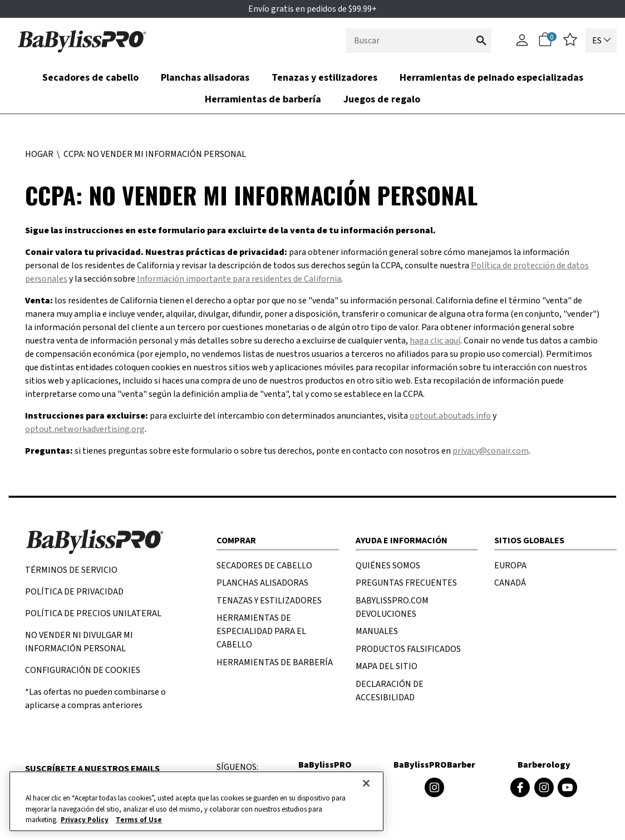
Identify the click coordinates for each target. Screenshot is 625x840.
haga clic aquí (435, 341)
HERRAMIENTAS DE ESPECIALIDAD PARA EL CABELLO (261, 631)
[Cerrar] (366, 783)
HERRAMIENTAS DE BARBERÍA (275, 662)
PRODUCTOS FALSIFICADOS (408, 649)
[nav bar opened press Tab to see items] (312, 89)
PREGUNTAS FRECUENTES (406, 583)
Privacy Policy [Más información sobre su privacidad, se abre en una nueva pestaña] (85, 820)
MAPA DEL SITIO (387, 666)
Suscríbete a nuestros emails (92, 769)
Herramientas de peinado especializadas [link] (491, 78)
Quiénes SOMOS (388, 566)
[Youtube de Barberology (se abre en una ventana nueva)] (567, 787)
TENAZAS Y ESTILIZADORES (269, 601)
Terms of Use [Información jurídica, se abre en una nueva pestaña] (139, 820)
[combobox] (419, 41)
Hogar (40, 154)
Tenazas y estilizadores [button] (324, 78)
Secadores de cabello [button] (90, 78)
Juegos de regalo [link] (382, 99)
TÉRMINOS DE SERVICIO (71, 570)
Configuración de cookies (83, 670)
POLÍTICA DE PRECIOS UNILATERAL (93, 613)
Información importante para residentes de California (239, 279)
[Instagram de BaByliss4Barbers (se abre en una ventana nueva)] (434, 787)
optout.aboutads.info (450, 416)
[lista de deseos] (570, 43)
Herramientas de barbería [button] (263, 99)
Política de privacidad (74, 592)
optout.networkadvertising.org (85, 429)
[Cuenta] (522, 45)
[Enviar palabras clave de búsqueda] (481, 40)
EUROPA (510, 566)
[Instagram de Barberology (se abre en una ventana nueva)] (544, 787)
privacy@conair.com (491, 451)
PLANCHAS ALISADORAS (262, 583)
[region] (196, 801)
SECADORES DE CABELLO (264, 566)
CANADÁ (510, 583)
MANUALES (377, 631)
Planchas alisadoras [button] (205, 78)
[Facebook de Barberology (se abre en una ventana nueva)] (520, 787)
